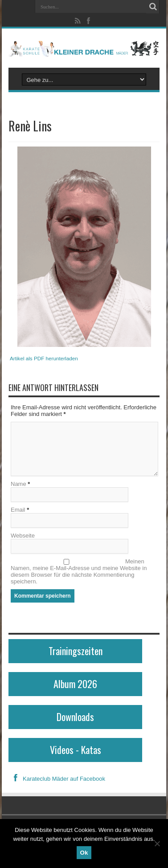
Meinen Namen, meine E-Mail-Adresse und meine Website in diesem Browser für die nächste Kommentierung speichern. (79, 571)
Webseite (23, 536)
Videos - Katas (76, 750)
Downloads (75, 717)
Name (18, 484)
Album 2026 (75, 684)
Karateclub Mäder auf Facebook (57, 779)
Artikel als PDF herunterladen (44, 358)
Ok (84, 853)
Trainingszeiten (76, 651)
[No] (157, 844)
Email (18, 510)
